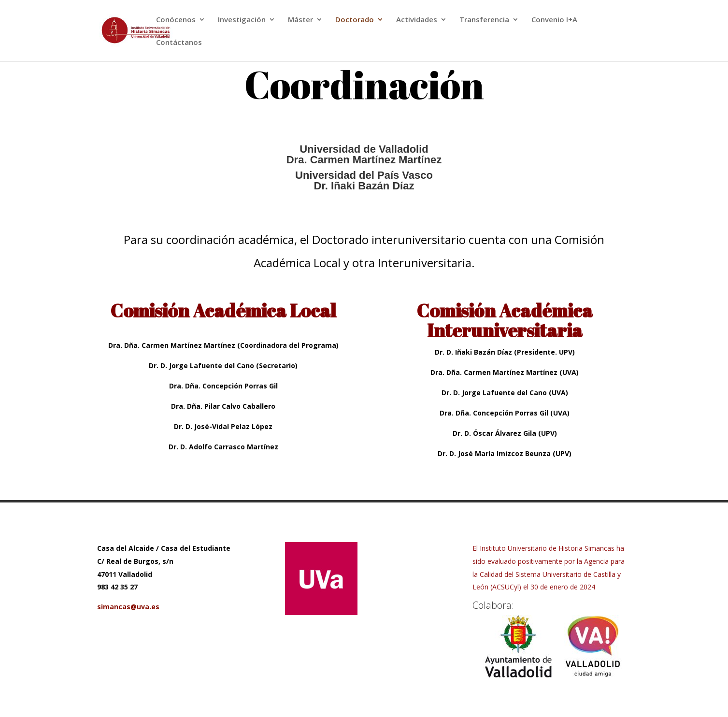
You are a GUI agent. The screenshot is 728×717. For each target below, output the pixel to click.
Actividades (417, 20)
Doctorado (355, 20)
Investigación (242, 20)
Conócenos (176, 20)
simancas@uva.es (128, 607)
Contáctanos (179, 43)
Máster (300, 20)
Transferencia (484, 20)
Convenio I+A (554, 20)
